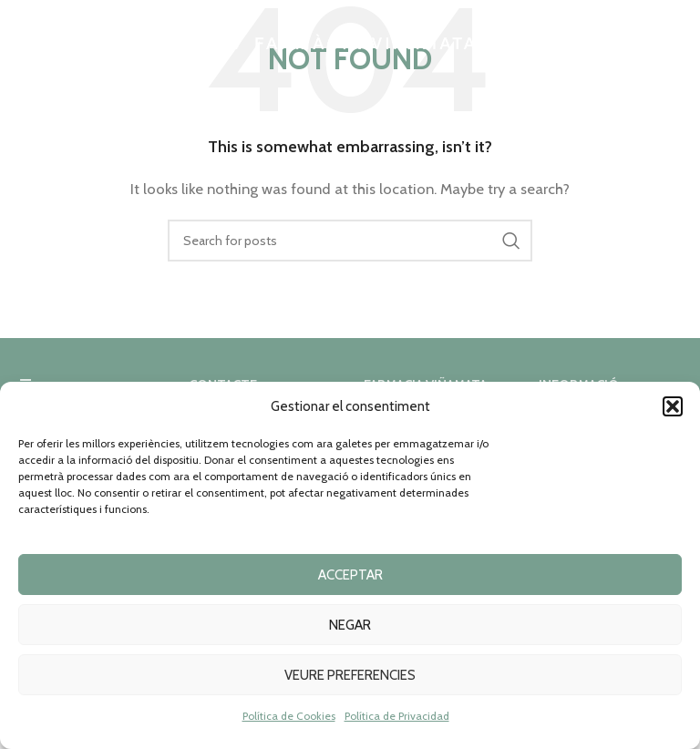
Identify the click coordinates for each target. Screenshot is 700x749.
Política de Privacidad (397, 716)
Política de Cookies (289, 716)
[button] (673, 406)
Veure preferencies (350, 675)
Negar (350, 625)
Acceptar (350, 575)
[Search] (350, 241)
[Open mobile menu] (23, 41)
